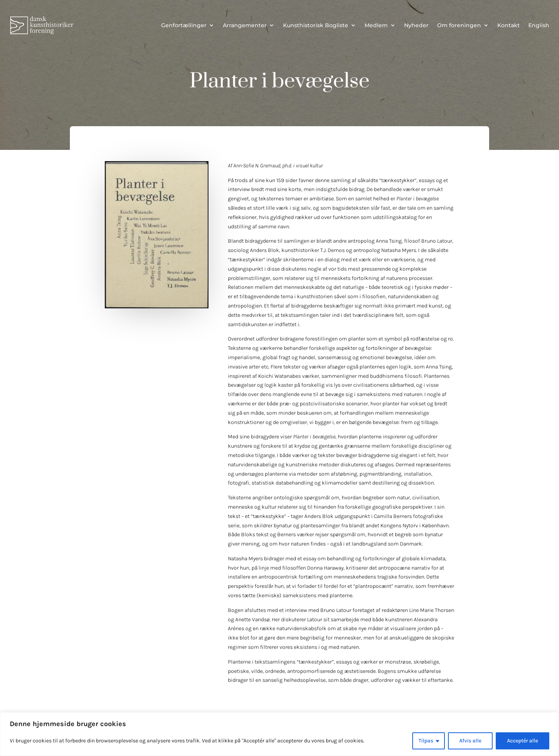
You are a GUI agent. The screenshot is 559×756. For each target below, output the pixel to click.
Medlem (376, 25)
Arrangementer (245, 25)
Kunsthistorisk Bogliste (316, 25)
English (539, 25)
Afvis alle (470, 741)
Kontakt (509, 25)
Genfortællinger (184, 25)
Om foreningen (459, 25)
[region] (279, 734)
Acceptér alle (523, 741)
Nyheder (416, 25)
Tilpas (426, 741)
